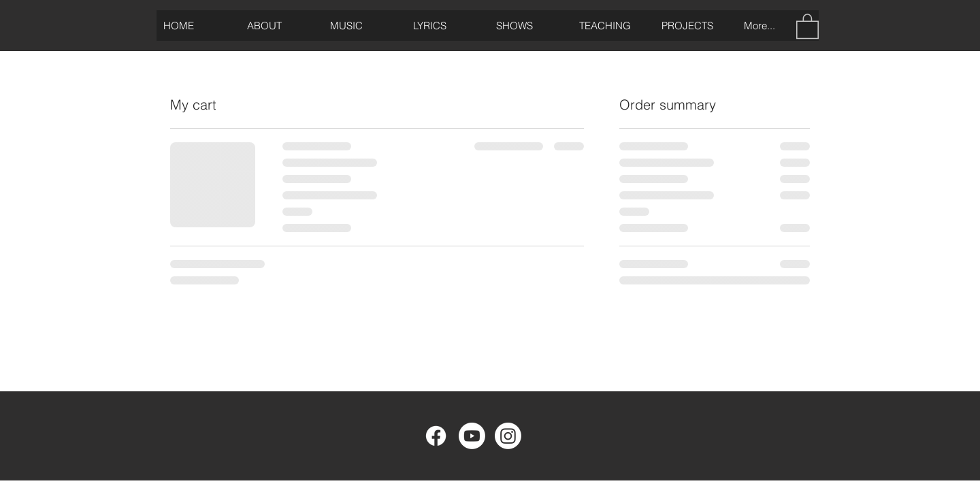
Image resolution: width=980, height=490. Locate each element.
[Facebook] (436, 436)
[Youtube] (472, 436)
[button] (807, 26)
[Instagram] (508, 436)
